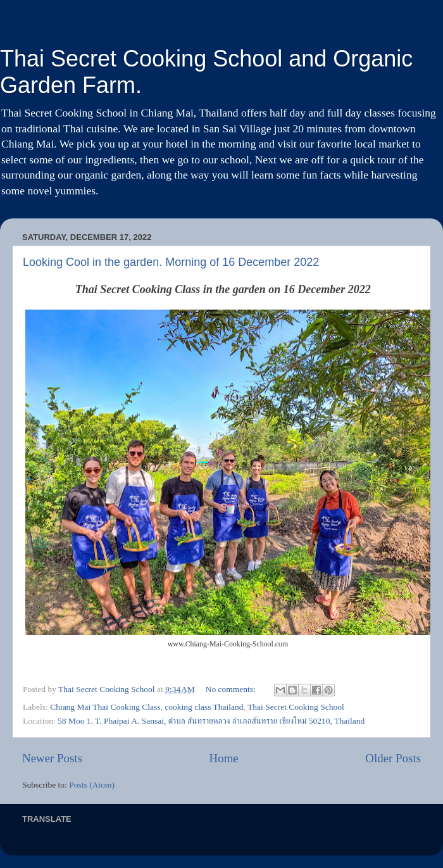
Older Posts (393, 758)
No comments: (232, 689)
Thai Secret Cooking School (296, 707)
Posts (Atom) (92, 785)
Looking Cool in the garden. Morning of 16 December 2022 (171, 262)
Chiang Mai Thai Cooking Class (105, 707)
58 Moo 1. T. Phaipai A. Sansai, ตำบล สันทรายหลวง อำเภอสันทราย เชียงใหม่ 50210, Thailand (211, 721)
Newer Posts (52, 758)
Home (224, 758)
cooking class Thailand (204, 707)
